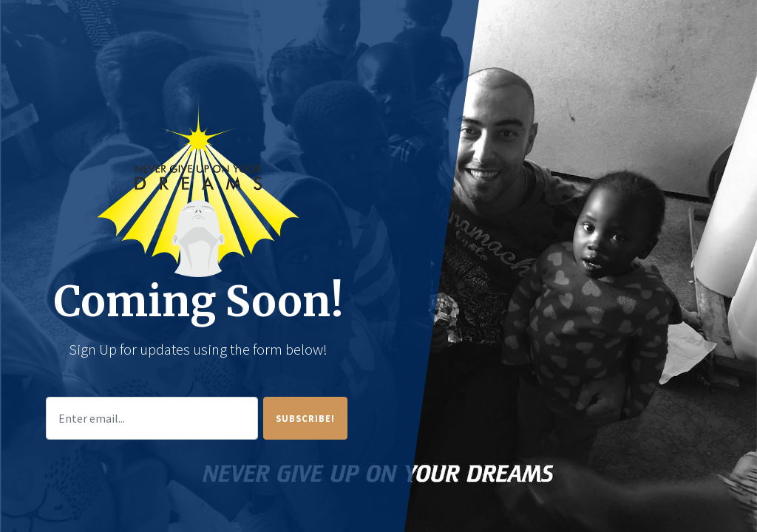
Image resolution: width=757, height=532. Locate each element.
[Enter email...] (152, 418)
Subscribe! (305, 418)
